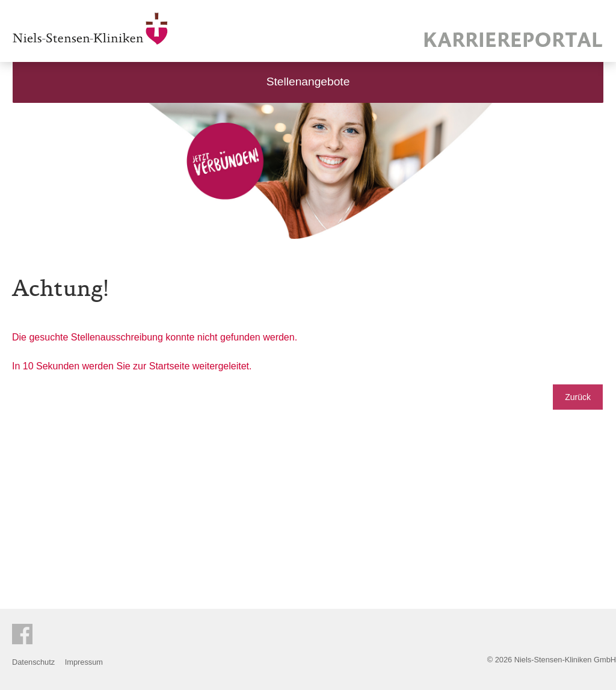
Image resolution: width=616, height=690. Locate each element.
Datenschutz (33, 662)
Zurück (578, 397)
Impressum (84, 662)
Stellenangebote (308, 82)
